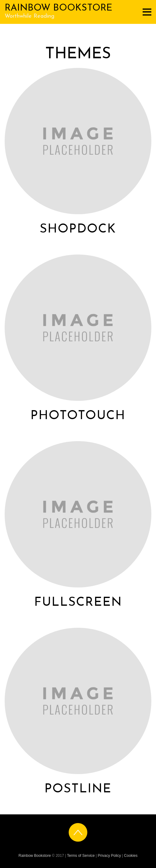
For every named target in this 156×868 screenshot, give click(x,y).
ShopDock (78, 229)
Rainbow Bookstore (35, 856)
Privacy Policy (110, 856)
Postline (78, 789)
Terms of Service (81, 856)
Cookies (131, 856)
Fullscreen (78, 603)
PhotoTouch (78, 416)
